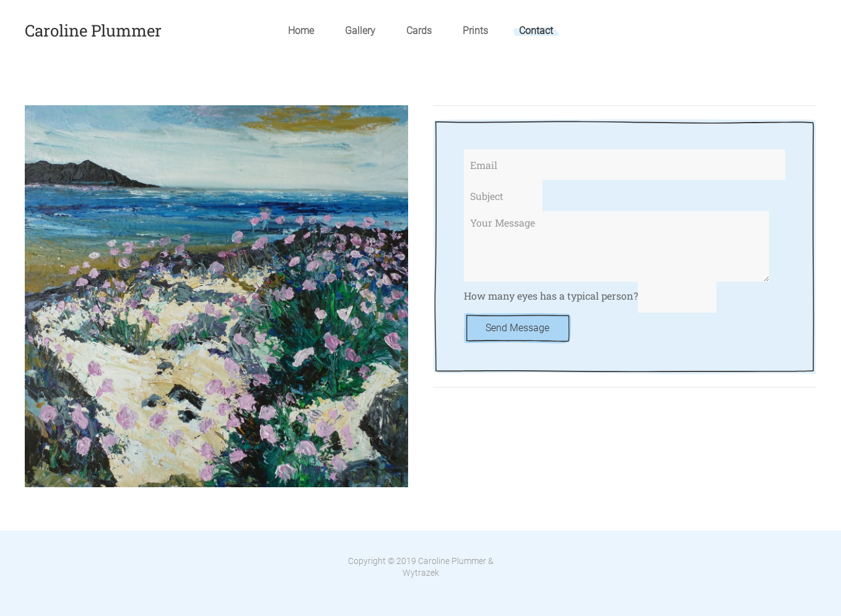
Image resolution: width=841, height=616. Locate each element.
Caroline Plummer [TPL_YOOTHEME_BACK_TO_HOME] (93, 30)
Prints (475, 31)
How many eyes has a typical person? (551, 296)
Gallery (360, 31)
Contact (536, 31)
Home (301, 31)
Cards (419, 31)
